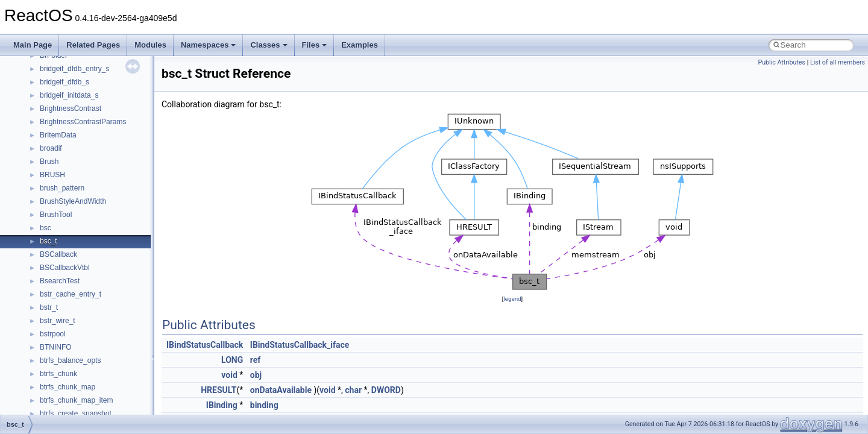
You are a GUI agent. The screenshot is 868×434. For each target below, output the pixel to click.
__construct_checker (73, 400)
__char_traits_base (71, 334)
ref (256, 360)
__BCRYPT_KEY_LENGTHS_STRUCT (103, 148)
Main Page (33, 45)
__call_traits (59, 281)
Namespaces (209, 45)
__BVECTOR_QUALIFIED (82, 268)
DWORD (386, 390)
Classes (269, 45)
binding (264, 405)
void (229, 375)
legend (512, 299)
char (353, 390)
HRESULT (219, 390)
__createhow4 (62, 414)
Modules (150, 45)
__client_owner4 (66, 360)
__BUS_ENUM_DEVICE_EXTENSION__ (106, 254)
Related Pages (93, 45)
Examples (360, 45)
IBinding (222, 405)
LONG (232, 360)
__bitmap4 (57, 162)
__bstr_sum (59, 215)
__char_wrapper (66, 347)
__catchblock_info (69, 294)
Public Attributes (782, 62)
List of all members (838, 62)
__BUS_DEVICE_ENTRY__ (85, 241)
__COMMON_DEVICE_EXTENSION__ (103, 387)
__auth (51, 122)
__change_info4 (65, 321)
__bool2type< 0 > (68, 188)
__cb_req (55, 307)
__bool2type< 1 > (68, 201)
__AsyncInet (60, 95)
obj (256, 375)
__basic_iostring (66, 135)
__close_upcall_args (73, 374)
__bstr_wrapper (65, 228)
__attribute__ (61, 108)
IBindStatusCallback (205, 345)
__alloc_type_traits (70, 82)
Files (315, 45)
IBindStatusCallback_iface (300, 345)
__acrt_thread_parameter (80, 69)
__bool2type (59, 175)
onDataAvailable (281, 390)
